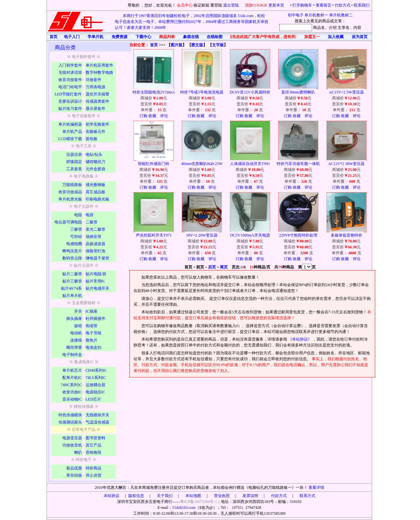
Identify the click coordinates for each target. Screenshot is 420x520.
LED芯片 (93, 399)
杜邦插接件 (95, 319)
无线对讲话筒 (70, 73)
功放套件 (94, 80)
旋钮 (78, 326)
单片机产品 (72, 132)
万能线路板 (72, 185)
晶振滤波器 (95, 244)
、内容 (355, 28)
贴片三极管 (72, 281)
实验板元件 (95, 132)
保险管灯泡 (95, 251)
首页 (154, 45)
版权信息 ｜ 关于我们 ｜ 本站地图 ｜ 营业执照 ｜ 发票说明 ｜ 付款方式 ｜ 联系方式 (222, 496)
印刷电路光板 (97, 199)
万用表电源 (95, 87)
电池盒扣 (94, 347)
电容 (90, 215)
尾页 (224, 267)
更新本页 (277, 5)
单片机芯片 (72, 370)
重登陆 (216, 5)
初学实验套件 (97, 124)
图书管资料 (95, 438)
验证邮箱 (201, 5)
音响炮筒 (94, 452)
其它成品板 (95, 192)
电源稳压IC (95, 392)
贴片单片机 (72, 296)
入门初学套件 (70, 65)
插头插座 (74, 319)
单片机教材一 (316, 15)
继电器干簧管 (97, 258)
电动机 (76, 333)
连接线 (76, 340)
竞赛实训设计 (70, 101)
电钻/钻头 (94, 155)
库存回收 (74, 475)
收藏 (152, 116)
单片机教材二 (341, 15)
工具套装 (74, 169)
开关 (78, 311)
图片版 (177, 45)
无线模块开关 (97, 415)
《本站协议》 (300, 339)
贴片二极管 (72, 274)
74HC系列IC (71, 385)
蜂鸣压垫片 (72, 251)
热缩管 (92, 326)
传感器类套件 (97, 101)
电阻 (78, 215)
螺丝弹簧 (74, 347)
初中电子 (296, 15)
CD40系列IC (96, 370)
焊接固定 (74, 162)
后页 (212, 267)
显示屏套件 (95, 109)
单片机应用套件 (99, 65)
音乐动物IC (72, 399)
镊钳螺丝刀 (95, 162)
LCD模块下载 (70, 139)
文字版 (218, 45)
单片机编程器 (70, 124)
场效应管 (94, 237)
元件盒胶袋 (95, 169)
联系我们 (362, 5)
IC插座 (92, 311)
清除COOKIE (256, 5)
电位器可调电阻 (68, 222)
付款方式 (343, 5)
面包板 (92, 139)
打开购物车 (302, 5)
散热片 (92, 340)
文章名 (344, 28)
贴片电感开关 (97, 288)
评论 (164, 116)
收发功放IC (72, 392)
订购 (143, 116)
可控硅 (76, 237)
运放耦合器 (95, 385)
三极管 (76, 229)
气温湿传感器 (97, 422)
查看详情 (316, 488)
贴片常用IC (95, 281)
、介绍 (331, 28)
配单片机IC (72, 378)
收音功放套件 (70, 80)
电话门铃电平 (70, 87)
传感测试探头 (70, 422)
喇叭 (78, 452)
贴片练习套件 (70, 109)
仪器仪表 (74, 155)
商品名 (319, 28)
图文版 (197, 45)
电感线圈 (74, 244)
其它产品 (94, 445)
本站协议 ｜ (115, 496)
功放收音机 (72, 445)
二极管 (92, 222)
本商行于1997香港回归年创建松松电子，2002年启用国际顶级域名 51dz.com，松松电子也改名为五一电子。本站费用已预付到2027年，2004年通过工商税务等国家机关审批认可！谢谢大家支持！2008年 (192, 22)
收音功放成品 (70, 192)
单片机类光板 (70, 199)
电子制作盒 (72, 355)
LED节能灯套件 (68, 94)
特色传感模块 (70, 415)
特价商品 (94, 468)
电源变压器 (72, 438)
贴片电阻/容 (96, 274)
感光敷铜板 (95, 185)
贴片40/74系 (71, 288)
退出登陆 (231, 5)
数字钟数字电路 (99, 73)
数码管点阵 (72, 258)
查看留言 (324, 5)
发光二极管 (95, 229)
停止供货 (94, 475)
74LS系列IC (96, 378)
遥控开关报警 (97, 94)
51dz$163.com (184, 508)
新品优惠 (74, 468)
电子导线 (94, 333)
